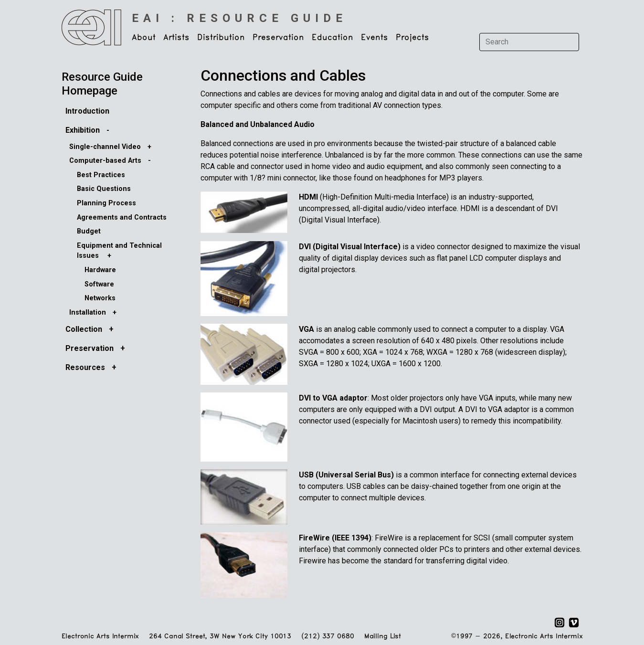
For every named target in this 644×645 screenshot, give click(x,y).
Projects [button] (412, 38)
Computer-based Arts (105, 161)
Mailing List (383, 637)
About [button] (144, 38)
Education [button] (333, 38)
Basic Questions (104, 189)
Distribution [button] (221, 38)
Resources (85, 367)
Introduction (87, 111)
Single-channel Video (105, 147)
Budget (89, 231)
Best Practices (101, 175)
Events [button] (375, 38)
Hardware (100, 270)
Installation (88, 312)
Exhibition (83, 130)
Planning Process (106, 203)
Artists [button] (176, 38)
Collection (84, 329)
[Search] (529, 42)
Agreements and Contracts (122, 217)
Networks (100, 298)
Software (99, 284)
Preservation (90, 348)
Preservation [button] (278, 38)
